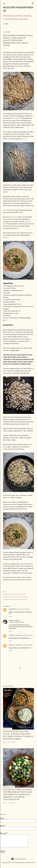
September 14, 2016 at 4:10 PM (24, 635)
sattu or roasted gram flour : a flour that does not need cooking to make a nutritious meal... (18, 735)
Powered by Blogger (19, 859)
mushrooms (18, 597)
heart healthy (22, 594)
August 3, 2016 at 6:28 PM (17, 622)
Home (6, 24)
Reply (11, 617)
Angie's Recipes (14, 621)
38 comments (12, 742)
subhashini (12, 609)
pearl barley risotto (8, 599)
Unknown (12, 635)
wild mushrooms (23, 599)
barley (9, 594)
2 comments (11, 803)
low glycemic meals (8, 597)
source (23, 139)
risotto (16, 599)
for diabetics (14, 594)
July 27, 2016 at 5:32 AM (23, 609)
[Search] (33, 3)
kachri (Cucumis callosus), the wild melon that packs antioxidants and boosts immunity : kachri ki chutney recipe (17, 794)
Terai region (16, 118)
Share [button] (5, 592)
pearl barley (14, 217)
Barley (5, 210)
